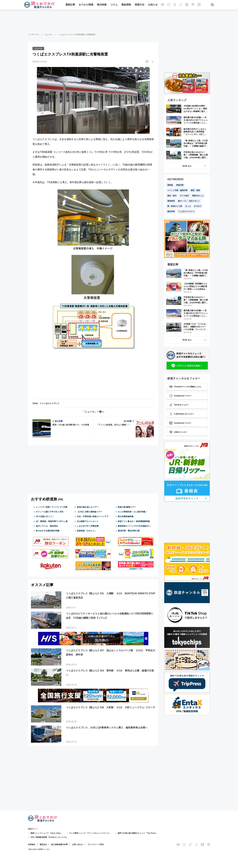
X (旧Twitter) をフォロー (182, 414)
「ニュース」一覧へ (93, 412)
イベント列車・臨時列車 (177, 190)
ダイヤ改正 (184, 196)
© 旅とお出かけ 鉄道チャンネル (39, 849)
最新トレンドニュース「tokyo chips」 (47, 833)
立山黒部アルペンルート (88, 521)
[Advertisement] (119, 21)
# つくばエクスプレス (50, 403)
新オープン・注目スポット (189, 201)
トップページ (33, 35)
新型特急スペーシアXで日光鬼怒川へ (134, 526)
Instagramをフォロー (181, 396)
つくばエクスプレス (186, 211)
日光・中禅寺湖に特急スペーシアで (93, 516)
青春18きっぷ (198, 196)
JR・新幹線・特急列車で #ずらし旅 (52, 521)
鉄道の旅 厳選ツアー (127, 507)
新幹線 (170, 185)
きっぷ (188, 206)
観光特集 (102, 5)
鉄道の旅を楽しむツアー (88, 507)
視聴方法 (139, 5)
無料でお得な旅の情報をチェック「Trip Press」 (138, 833)
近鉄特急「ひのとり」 (87, 531)
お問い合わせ (78, 845)
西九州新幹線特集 (126, 516)
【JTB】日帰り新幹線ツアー (90, 512)
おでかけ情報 (86, 5)
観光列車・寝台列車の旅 (129, 531)
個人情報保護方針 (58, 845)
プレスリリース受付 (96, 845)
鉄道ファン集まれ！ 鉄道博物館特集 (134, 521)
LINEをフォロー (178, 432)
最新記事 (70, 5)
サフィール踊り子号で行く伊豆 (50, 512)
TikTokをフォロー (179, 405)
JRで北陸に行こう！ (45, 516)
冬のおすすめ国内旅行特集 (48, 531)
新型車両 (171, 201)
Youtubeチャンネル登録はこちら (185, 387)
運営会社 (43, 845)
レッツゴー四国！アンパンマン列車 (52, 507)
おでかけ (198, 206)
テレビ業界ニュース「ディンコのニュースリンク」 (90, 833)
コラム (114, 5)
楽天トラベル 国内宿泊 (47, 526)
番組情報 (126, 5)
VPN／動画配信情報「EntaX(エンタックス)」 (49, 837)
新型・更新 (195, 190)
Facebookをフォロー (180, 423)
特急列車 (180, 185)
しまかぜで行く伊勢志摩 (88, 526)
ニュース (49, 35)
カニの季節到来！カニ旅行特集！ (133, 512)
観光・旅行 (172, 196)
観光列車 (171, 211)
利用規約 (32, 845)
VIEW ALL (187, 166)
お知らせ (153, 5)
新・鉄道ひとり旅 (175, 206)
